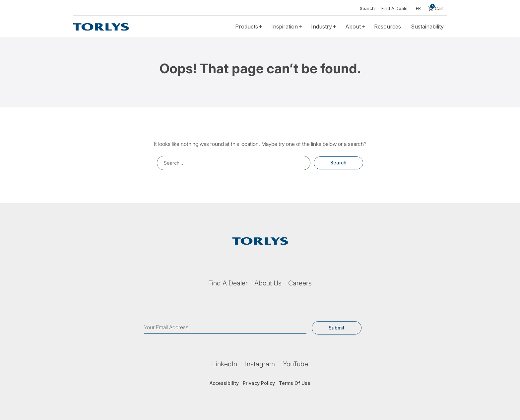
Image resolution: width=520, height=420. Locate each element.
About (353, 27)
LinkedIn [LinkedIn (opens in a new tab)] (225, 364)
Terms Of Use (295, 383)
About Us (268, 283)
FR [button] (418, 8)
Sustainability (427, 27)
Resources (388, 27)
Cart (436, 8)
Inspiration (285, 27)
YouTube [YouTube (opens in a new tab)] (295, 364)
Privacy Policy (259, 383)
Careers (300, 283)
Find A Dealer (395, 8)
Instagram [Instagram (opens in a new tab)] (260, 364)
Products (247, 27)
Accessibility (224, 383)
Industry (322, 27)
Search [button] (367, 8)
